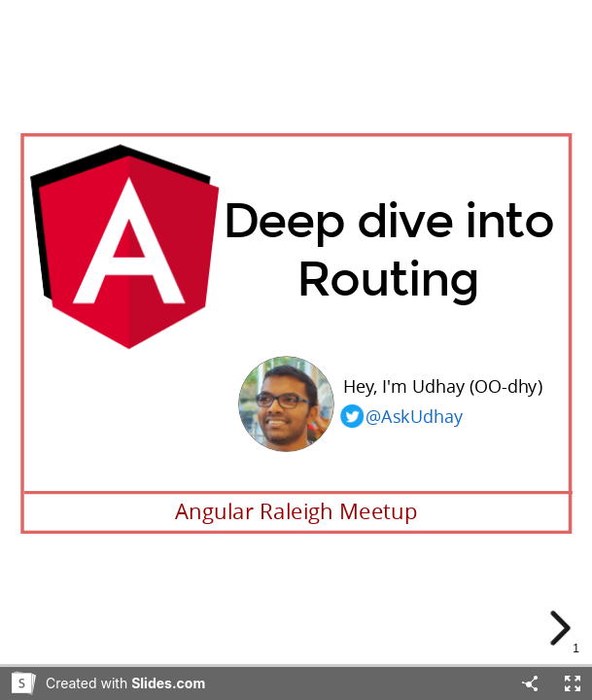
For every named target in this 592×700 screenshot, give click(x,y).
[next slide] (562, 628)
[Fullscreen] (573, 683)
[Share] (530, 683)
